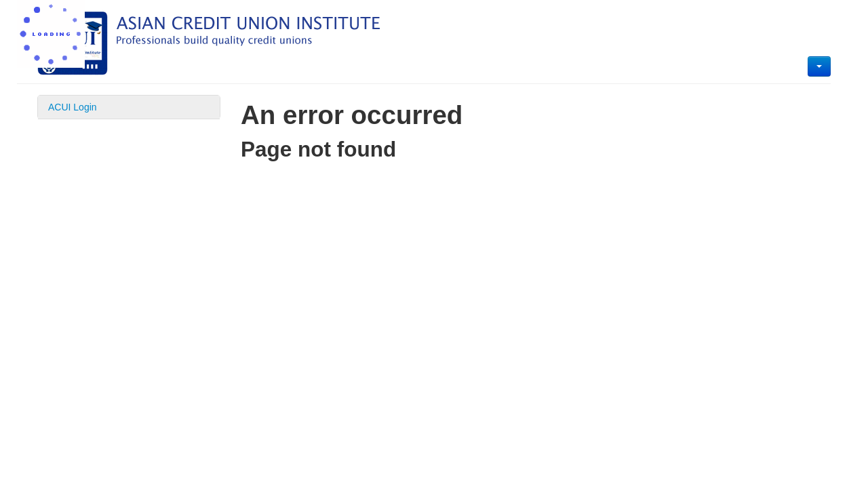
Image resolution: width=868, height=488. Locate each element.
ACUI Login (73, 107)
